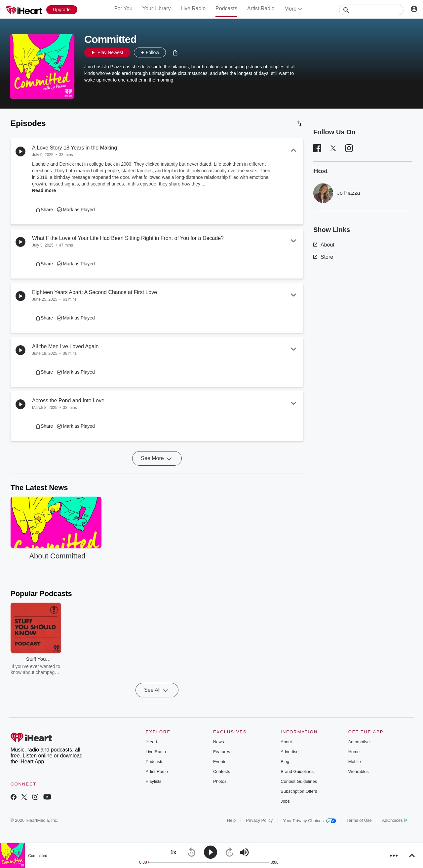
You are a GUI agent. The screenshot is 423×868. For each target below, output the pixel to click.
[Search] (371, 10)
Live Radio (193, 8)
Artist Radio (261, 8)
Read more (44, 190)
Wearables (359, 771)
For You (123, 8)
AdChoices (395, 820)
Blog (285, 762)
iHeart (152, 742)
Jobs (285, 801)
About (324, 245)
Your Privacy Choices (309, 821)
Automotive (359, 742)
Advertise (289, 752)
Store (323, 257)
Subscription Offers (299, 791)
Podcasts (226, 8)
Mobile (355, 762)
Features (222, 752)
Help (231, 820)
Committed (38, 856)
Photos (220, 781)
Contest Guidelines (299, 781)
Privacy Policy (259, 820)
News (219, 742)
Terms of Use (359, 820)
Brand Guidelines (297, 771)
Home (354, 752)
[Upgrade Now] (62, 10)
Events (220, 762)
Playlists (154, 781)
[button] (175, 52)
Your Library (157, 8)
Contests (222, 771)
